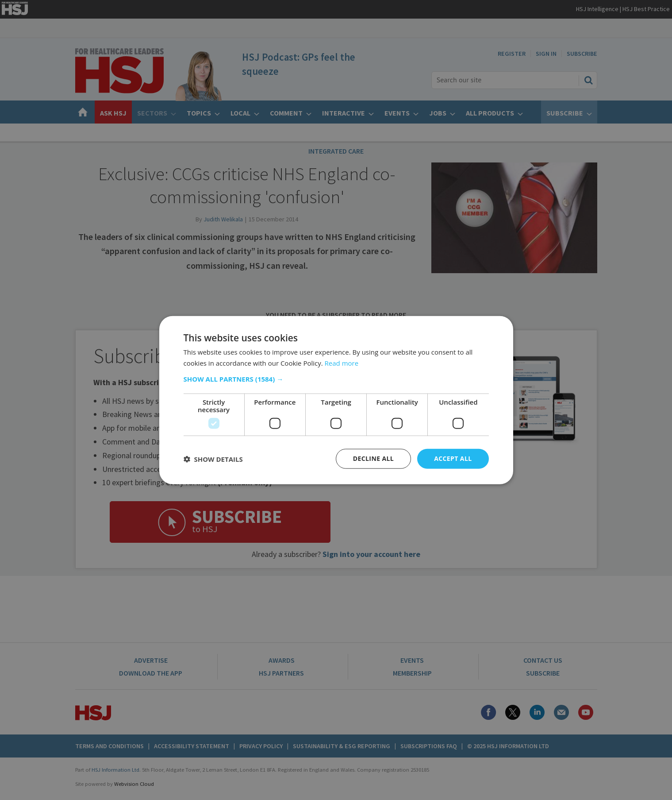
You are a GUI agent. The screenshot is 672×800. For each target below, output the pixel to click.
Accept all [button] (453, 458)
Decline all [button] (373, 458)
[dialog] (336, 400)
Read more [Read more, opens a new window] (342, 363)
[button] (336, 379)
